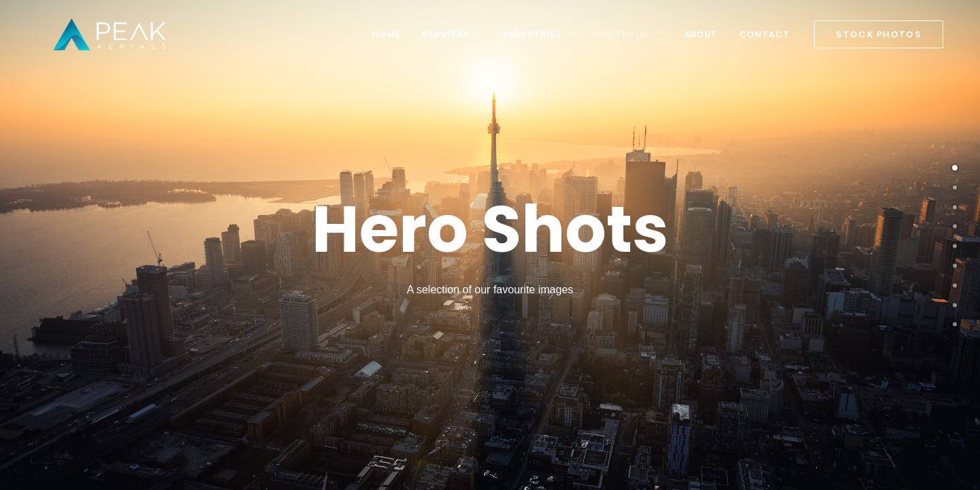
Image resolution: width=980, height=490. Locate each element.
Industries (538, 34)
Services (452, 34)
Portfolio (628, 34)
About (701, 34)
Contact (765, 34)
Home (386, 34)
